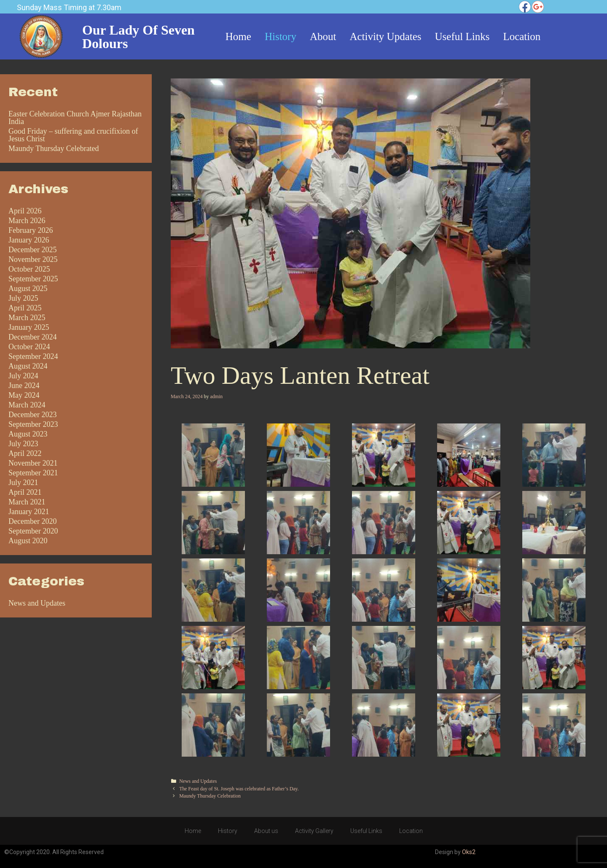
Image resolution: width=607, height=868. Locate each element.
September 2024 (33, 356)
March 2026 (27, 221)
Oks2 (469, 852)
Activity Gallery (314, 831)
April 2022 (25, 453)
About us (266, 831)
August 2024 (28, 366)
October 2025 (29, 269)
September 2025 (33, 279)
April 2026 (25, 211)
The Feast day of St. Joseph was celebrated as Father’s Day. (239, 789)
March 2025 (27, 318)
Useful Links (366, 831)
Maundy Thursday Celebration (210, 796)
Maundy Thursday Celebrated (54, 148)
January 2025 (29, 327)
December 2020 (32, 521)
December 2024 (32, 337)
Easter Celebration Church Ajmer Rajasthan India (75, 118)
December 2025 (32, 250)
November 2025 (33, 259)
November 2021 (33, 463)
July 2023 (23, 444)
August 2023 (28, 434)
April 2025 (25, 308)
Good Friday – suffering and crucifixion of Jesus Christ (73, 135)
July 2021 (23, 483)
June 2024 (24, 385)
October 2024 (29, 347)
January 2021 (29, 512)
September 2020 (33, 531)
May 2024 (24, 395)
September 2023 (33, 424)
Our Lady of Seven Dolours (138, 37)
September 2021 (33, 473)
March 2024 (27, 405)
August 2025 (28, 288)
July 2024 (23, 376)
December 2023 (32, 415)
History (228, 831)
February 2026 (31, 230)
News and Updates (198, 781)
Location (411, 831)
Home (193, 831)
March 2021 (27, 502)
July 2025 (23, 298)
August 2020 (28, 541)
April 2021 (25, 492)
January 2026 (29, 240)
